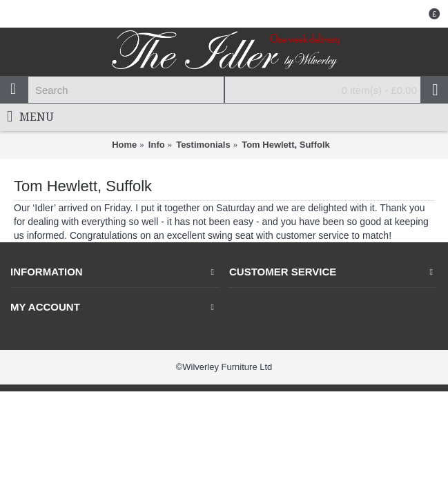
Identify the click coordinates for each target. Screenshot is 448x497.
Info (157, 145)
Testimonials (203, 145)
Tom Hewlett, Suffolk (286, 145)
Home (124, 145)
